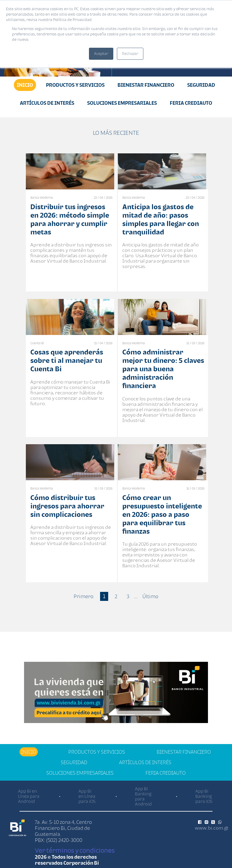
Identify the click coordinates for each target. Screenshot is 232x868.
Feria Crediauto (191, 103)
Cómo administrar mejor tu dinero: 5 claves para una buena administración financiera (163, 369)
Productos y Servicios (75, 85)
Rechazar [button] (130, 54)
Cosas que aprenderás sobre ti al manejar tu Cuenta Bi (67, 360)
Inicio (25, 85)
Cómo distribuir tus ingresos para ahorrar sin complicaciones (67, 506)
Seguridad (201, 85)
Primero (84, 596)
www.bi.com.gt (212, 828)
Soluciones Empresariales (122, 103)
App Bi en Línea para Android (29, 796)
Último (150, 596)
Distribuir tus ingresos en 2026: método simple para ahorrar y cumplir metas (70, 219)
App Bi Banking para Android (143, 796)
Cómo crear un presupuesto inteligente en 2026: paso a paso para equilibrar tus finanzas (162, 514)
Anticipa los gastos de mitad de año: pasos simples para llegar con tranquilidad (161, 219)
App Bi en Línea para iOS (87, 796)
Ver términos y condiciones (75, 850)
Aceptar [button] (101, 54)
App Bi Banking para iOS (204, 796)
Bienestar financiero (146, 85)
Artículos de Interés (47, 103)
